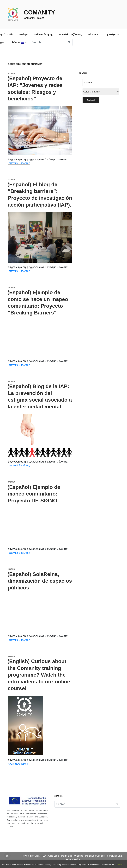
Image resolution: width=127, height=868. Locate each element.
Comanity (39, 12)
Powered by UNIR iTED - (35, 856)
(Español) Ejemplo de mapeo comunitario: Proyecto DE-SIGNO (34, 494)
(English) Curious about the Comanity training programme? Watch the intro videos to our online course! (39, 675)
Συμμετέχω (112, 34)
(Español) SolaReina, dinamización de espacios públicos (40, 581)
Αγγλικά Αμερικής (18, 764)
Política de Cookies (95, 856)
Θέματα (93, 34)
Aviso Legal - (54, 856)
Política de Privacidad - (73, 856)
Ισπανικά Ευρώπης (19, 163)
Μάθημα (24, 34)
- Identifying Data (114, 856)
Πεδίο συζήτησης (44, 34)
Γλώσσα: (19, 42)
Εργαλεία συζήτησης (70, 34)
